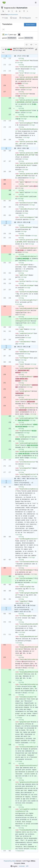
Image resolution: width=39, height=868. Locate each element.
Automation (22, 8)
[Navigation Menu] (36, 3)
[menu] (36, 45)
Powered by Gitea (10, 861)
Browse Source (30, 25)
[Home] (4, 3)
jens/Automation (13, 15)
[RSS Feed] (3, 11)
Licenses (22, 866)
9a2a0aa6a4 (12, 38)
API (27, 866)
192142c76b (29, 38)
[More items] (37, 18)
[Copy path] (36, 49)
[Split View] (31, 45)
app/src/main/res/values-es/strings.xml (24, 49)
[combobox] (27, 45)
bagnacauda (10, 8)
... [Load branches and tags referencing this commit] (4, 29)
